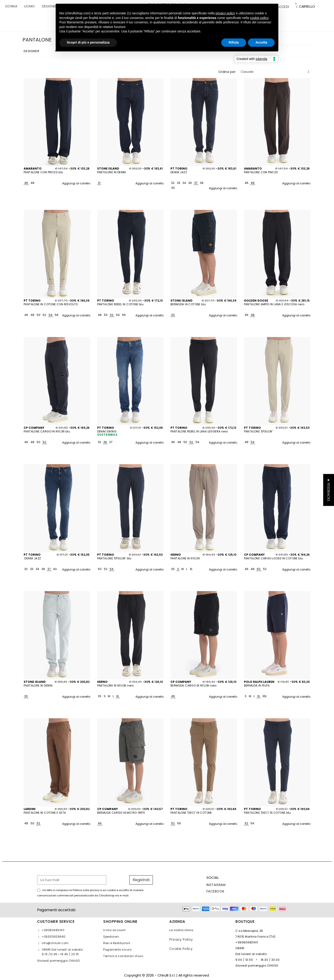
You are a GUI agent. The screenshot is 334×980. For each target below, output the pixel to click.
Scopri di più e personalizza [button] (88, 42)
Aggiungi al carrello (76, 183)
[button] (329, 490)
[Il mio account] (283, 7)
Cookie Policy (181, 949)
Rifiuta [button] (234, 42)
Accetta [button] (261, 42)
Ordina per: (227, 72)
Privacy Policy (181, 939)
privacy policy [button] (225, 13)
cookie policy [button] (259, 18)
